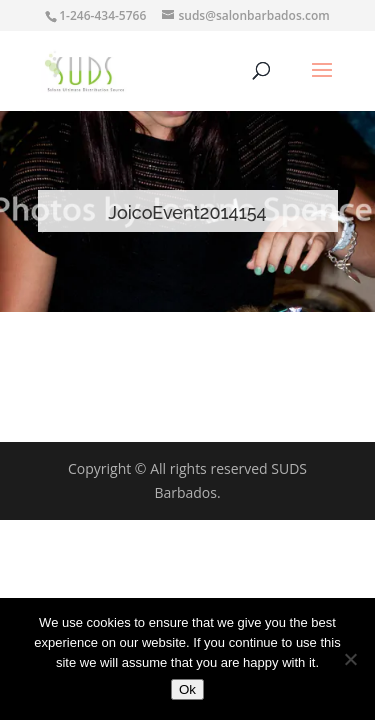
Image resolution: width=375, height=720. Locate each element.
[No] (350, 659)
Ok (187, 689)
